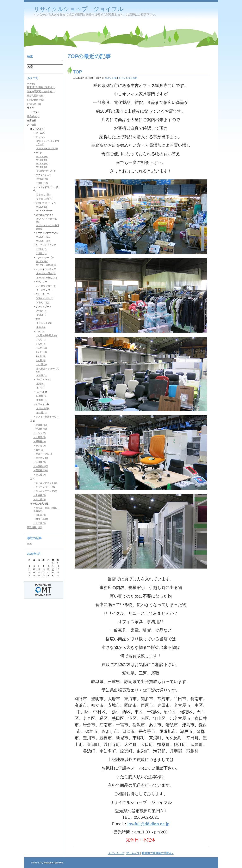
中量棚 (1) (42, 400)
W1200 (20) (42, 164)
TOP (78, 72)
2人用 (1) (41, 340)
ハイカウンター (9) (46, 286)
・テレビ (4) (40, 446)
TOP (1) (31, 84)
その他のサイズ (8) (46, 171)
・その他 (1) (40, 523)
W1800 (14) (42, 261)
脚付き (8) (42, 311)
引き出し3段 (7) (44, 195)
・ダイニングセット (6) (45, 483)
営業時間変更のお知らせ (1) (41, 91)
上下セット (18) (44, 323)
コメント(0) (110, 78)
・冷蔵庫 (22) (40, 425)
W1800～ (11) (43, 237)
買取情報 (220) (35, 527)
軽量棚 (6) (42, 396)
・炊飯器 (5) (40, 437)
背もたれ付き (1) (45, 298)
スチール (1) (43, 408)
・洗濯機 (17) (40, 429)
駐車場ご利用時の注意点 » (158, 853)
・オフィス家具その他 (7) (46, 417)
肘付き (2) (42, 249)
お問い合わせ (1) (36, 100)
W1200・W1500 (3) (46, 265)
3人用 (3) (41, 344)
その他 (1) (42, 375)
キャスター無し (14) (47, 278)
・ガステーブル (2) (43, 454)
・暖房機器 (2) (41, 470)
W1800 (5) (42, 207)
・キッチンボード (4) (44, 487)
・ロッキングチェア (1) (45, 491)
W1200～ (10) (43, 241)
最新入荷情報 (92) (36, 96)
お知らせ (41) (34, 104)
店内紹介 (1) (33, 116)
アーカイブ (133, 853)
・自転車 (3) (40, 515)
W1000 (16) (42, 156)
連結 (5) (40, 384)
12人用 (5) (42, 364)
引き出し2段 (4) (44, 199)
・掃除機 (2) (40, 441)
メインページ (116, 853)
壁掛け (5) (42, 315)
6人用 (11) (42, 352)
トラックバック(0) (128, 78)
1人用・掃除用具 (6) (47, 335)
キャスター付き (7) (46, 273)
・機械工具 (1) (41, 519)
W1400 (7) (42, 167)
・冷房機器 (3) (41, 466)
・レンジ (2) (40, 433)
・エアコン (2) (41, 458)
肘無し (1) (42, 253)
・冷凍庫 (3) (40, 462)
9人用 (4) (41, 360)
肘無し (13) (42, 183)
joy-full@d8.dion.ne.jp (148, 824)
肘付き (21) (42, 179)
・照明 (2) (38, 450)
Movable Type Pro (53, 863)
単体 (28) (41, 327)
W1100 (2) (42, 160)
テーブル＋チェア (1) (47, 148)
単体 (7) (40, 388)
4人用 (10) (42, 348)
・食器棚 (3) (40, 495)
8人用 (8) (41, 356)
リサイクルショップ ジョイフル (79, 9)
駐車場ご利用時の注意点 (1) (41, 87)
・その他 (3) (40, 475)
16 (53, 569)
